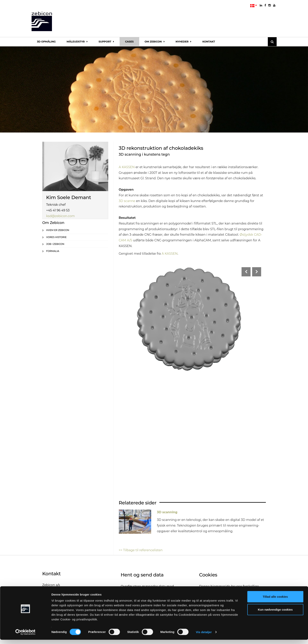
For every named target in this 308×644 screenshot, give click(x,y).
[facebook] (265, 5)
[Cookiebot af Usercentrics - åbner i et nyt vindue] (25, 636)
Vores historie (56, 237)
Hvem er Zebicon (58, 230)
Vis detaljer (204, 636)
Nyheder (184, 41)
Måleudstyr (77, 41)
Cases (129, 41)
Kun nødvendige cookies (275, 614)
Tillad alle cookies (275, 601)
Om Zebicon (155, 41)
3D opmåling (46, 41)
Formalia (53, 251)
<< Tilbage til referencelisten (141, 550)
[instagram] (270, 5)
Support (106, 41)
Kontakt (209, 41)
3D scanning (167, 512)
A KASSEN (127, 167)
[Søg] (272, 42)
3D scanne (127, 201)
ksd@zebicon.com (61, 216)
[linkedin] (261, 5)
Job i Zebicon (55, 244)
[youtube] (274, 5)
